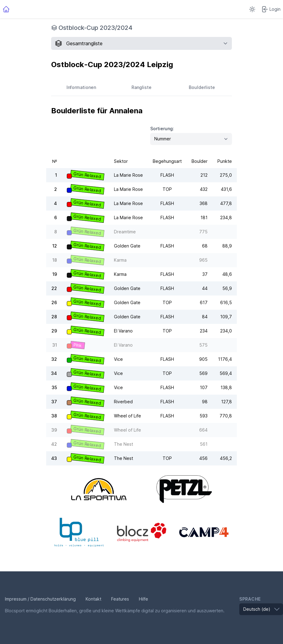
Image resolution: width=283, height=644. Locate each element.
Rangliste (141, 87)
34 (54, 373)
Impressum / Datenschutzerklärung (40, 599)
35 (54, 387)
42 (54, 444)
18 (55, 260)
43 (54, 458)
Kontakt (93, 599)
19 (55, 274)
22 (54, 288)
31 (55, 345)
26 (54, 302)
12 (55, 246)
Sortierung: (162, 129)
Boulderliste (202, 87)
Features (120, 599)
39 (54, 430)
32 (54, 359)
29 (54, 331)
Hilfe (144, 599)
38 (54, 416)
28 (54, 317)
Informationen (81, 87)
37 (54, 402)
